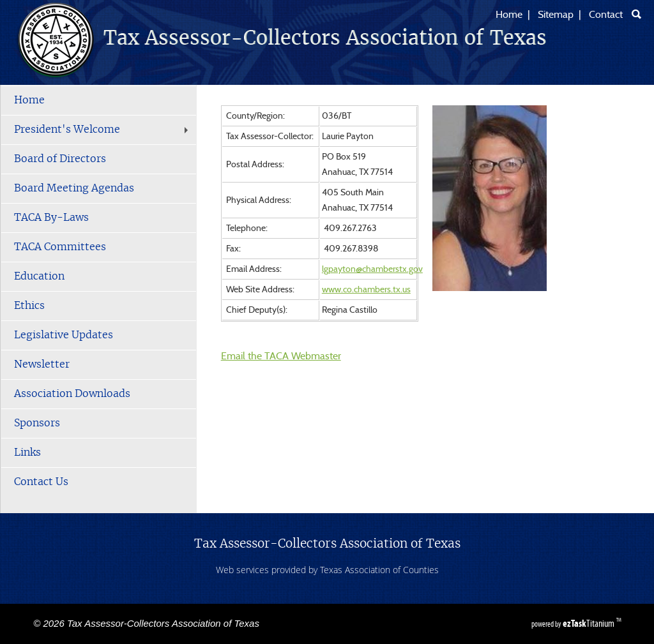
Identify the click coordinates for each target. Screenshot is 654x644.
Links (27, 453)
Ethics (29, 306)
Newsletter (42, 364)
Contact (606, 15)
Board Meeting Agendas (74, 188)
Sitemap (556, 15)
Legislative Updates (64, 335)
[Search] (636, 14)
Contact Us (41, 482)
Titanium (589, 623)
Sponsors (37, 423)
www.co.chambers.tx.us (366, 290)
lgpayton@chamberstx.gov (372, 269)
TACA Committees (60, 247)
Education (39, 276)
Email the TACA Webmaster (281, 356)
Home (509, 15)
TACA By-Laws (51, 218)
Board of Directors (60, 159)
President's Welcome (103, 130)
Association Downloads (72, 394)
